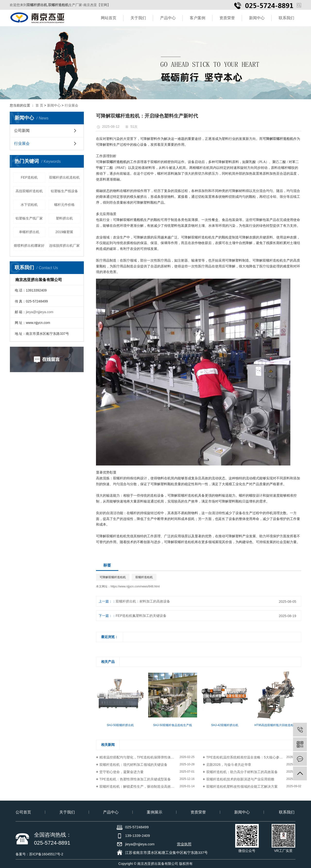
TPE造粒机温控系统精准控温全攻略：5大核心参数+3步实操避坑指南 (254, 757)
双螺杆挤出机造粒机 (64, 177)
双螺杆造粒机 (144, 577)
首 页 (39, 105)
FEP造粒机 (29, 177)
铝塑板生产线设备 (64, 191)
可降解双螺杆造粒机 (113, 577)
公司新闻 (22, 131)
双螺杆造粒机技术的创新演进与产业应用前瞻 (240, 779)
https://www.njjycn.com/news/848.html (135, 586)
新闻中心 (257, 18)
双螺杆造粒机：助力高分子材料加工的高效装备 (242, 772)
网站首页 (109, 18)
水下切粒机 (29, 205)
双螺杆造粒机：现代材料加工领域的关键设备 (133, 765)
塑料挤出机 (64, 218)
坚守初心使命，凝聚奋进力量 (121, 772)
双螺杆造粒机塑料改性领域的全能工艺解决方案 (242, 786)
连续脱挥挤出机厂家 (64, 246)
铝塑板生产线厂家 (29, 218)
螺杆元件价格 (64, 205)
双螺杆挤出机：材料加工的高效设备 (143, 601)
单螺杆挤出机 (29, 232)
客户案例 (198, 18)
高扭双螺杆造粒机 (29, 191)
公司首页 (23, 812)
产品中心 (168, 18)
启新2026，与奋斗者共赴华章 (229, 765)
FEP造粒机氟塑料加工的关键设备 (141, 616)
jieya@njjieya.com (39, 312)
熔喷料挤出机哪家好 (29, 246)
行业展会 (71, 105)
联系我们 (286, 18)
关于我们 (138, 18)
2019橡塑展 (64, 232)
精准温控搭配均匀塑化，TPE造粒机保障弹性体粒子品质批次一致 (147, 757)
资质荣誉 (227, 18)
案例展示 (155, 812)
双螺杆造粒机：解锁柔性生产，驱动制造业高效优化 (138, 786)
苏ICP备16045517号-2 (46, 854)
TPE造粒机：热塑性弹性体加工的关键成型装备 (135, 779)
